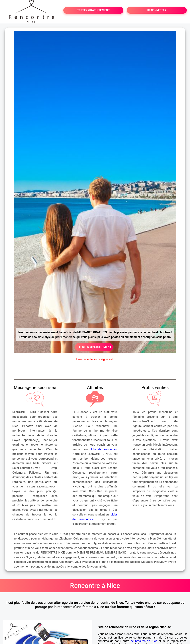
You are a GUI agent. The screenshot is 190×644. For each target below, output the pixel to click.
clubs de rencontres (103, 449)
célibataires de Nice (144, 641)
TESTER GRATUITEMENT (93, 10)
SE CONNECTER (157, 10)
